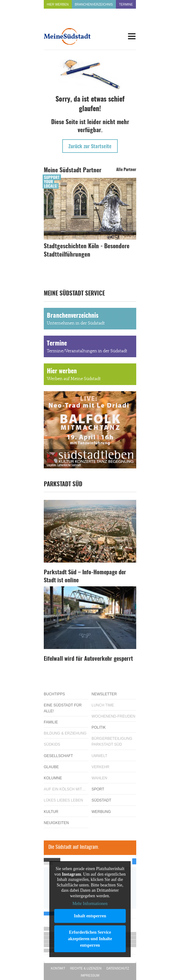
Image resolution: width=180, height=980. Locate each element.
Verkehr (100, 767)
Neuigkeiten (56, 823)
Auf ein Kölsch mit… (65, 789)
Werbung (101, 812)
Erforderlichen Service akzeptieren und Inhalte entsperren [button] (90, 938)
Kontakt (58, 968)
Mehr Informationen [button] (90, 904)
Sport (98, 789)
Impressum (90, 976)
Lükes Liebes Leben (63, 800)
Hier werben (58, 4)
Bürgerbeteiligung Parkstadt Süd (112, 741)
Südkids (52, 744)
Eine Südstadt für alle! (63, 708)
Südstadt (101, 800)
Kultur (51, 812)
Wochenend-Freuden (113, 716)
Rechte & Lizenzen (86, 968)
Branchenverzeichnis (94, 4)
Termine (126, 4)
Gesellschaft (58, 756)
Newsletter (104, 694)
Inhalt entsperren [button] (90, 916)
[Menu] (132, 36)
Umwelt (99, 756)
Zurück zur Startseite (90, 147)
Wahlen (99, 778)
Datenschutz (118, 968)
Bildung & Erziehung (65, 733)
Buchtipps (54, 694)
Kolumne (53, 778)
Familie (51, 722)
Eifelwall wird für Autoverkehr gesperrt (88, 659)
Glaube (51, 767)
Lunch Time (103, 705)
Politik (99, 727)
